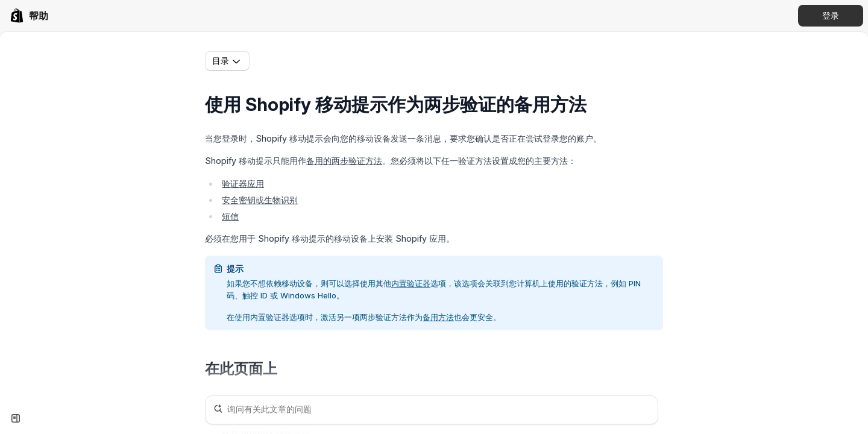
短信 (230, 216)
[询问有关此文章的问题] (432, 410)
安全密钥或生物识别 (260, 200)
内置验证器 (411, 283)
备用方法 (438, 317)
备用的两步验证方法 (344, 161)
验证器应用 (243, 184)
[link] (29, 16)
